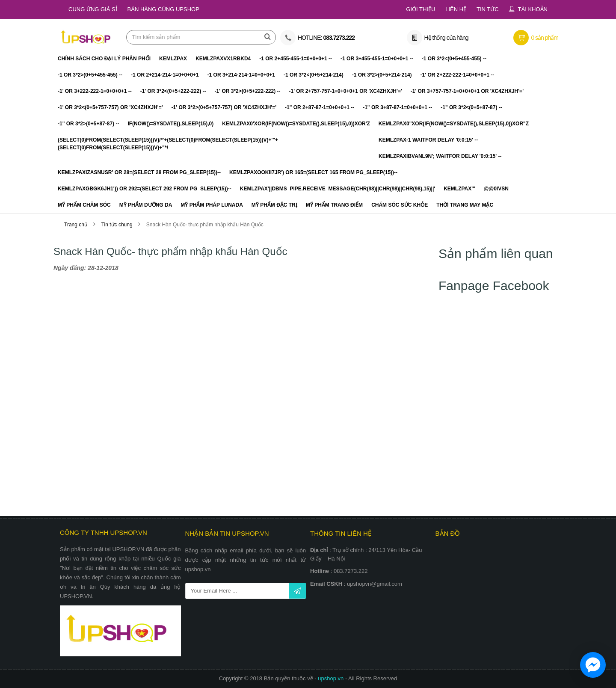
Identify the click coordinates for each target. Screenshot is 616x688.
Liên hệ (456, 9)
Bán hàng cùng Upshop (163, 9)
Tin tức (488, 9)
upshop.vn (332, 678)
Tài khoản (533, 9)
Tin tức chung (118, 225)
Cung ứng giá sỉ (93, 9)
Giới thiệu (421, 9)
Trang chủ (76, 225)
